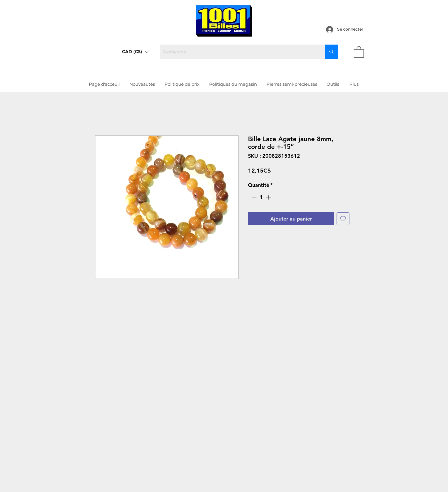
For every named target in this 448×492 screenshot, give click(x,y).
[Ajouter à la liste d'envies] (343, 219)
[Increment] (269, 197)
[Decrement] (253, 197)
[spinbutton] (261, 197)
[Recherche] (238, 52)
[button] (135, 52)
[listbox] (135, 52)
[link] (359, 52)
